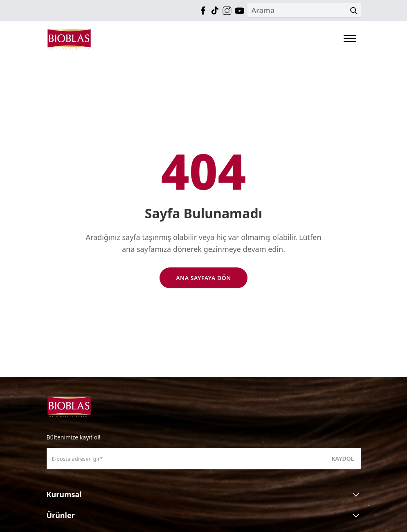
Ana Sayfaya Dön (203, 278)
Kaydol (343, 458)
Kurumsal (204, 495)
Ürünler (204, 515)
